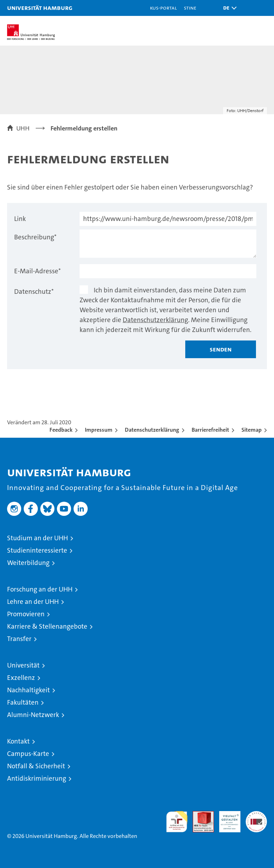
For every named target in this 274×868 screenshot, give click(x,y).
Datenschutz (34, 292)
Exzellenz (21, 678)
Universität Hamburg (40, 8)
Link (20, 219)
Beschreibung (35, 237)
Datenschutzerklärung (155, 320)
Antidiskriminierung (37, 778)
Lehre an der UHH (33, 602)
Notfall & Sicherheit (36, 766)
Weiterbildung (28, 563)
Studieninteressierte (37, 550)
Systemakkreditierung (256, 815)
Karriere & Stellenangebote (47, 626)
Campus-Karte (28, 754)
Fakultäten (23, 702)
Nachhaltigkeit (28, 690)
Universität (23, 665)
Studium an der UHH (37, 538)
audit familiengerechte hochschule (177, 822)
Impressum (99, 430)
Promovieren (26, 614)
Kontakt (18, 741)
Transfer (19, 639)
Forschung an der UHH (40, 589)
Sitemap (252, 430)
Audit (199, 815)
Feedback (61, 430)
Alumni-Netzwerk (33, 715)
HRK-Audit (226, 819)
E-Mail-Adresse (37, 271)
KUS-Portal (163, 8)
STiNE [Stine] (190, 8)
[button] (228, 8)
